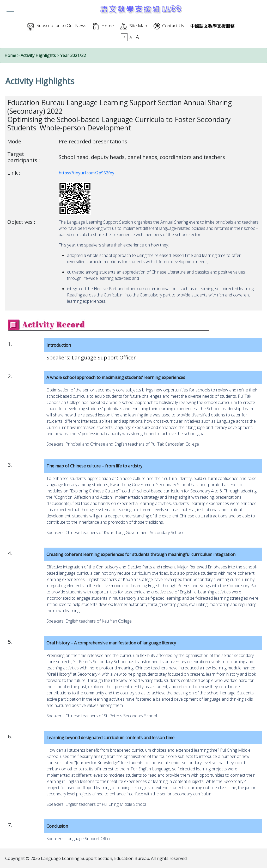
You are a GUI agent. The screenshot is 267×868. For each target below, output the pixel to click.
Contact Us (173, 26)
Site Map (138, 26)
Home (108, 26)
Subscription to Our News (61, 25)
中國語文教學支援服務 (213, 26)
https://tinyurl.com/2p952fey (86, 173)
